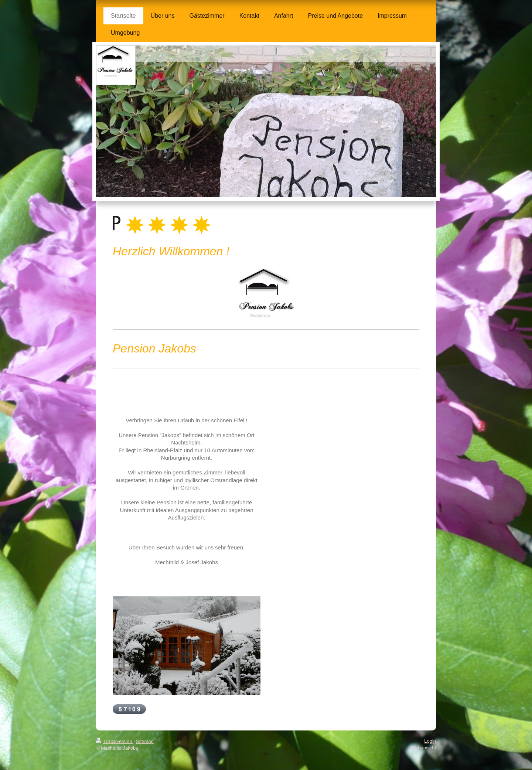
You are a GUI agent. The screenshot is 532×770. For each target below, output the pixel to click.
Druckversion (115, 741)
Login (430, 741)
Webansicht (423, 748)
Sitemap (145, 741)
